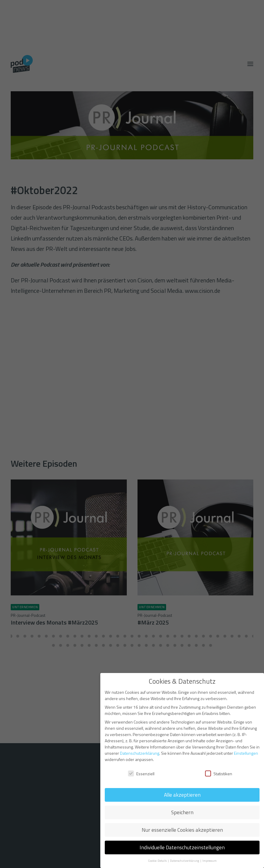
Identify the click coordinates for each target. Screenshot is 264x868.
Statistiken (219, 774)
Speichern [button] (182, 812)
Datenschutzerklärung (140, 753)
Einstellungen (246, 753)
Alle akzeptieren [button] (182, 795)
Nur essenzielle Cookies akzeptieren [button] (182, 830)
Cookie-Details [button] (158, 861)
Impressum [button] (210, 861)
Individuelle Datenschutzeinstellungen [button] (182, 847)
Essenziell (141, 774)
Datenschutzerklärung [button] (185, 861)
